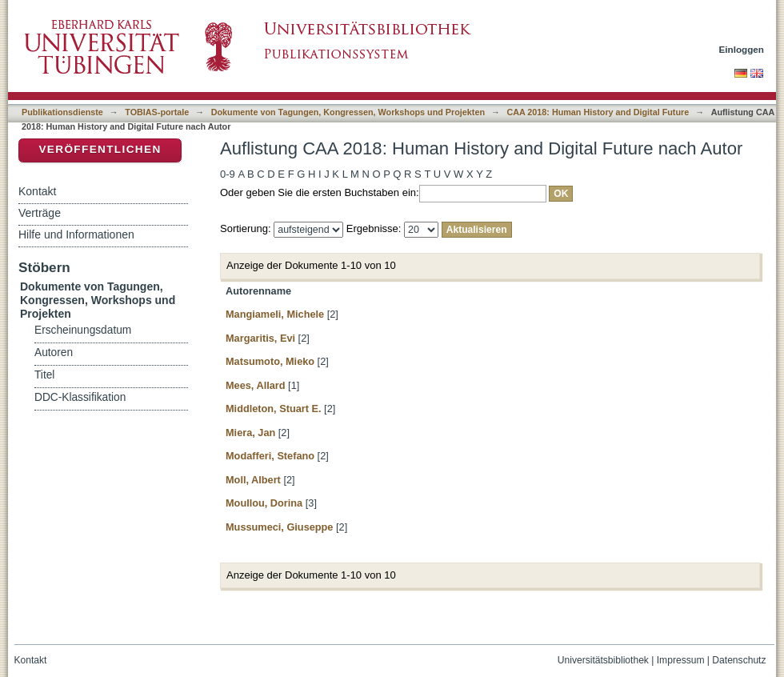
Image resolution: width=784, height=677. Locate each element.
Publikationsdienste (62, 112)
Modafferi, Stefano (270, 456)
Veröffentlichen (100, 149)
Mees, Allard (256, 385)
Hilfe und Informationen (76, 234)
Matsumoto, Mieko (270, 361)
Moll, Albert (253, 480)
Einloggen (742, 49)
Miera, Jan (250, 433)
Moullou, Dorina (264, 503)
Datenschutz (739, 660)
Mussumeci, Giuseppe (279, 527)
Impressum (681, 660)
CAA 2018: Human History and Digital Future (598, 112)
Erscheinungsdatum (83, 330)
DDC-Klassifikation (80, 397)
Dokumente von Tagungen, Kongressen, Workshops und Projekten (348, 112)
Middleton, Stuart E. (274, 409)
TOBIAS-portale (157, 112)
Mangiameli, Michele (275, 314)
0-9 (228, 174)
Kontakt (37, 191)
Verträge (40, 213)
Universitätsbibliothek (603, 660)
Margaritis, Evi (260, 338)
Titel (44, 375)
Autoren (54, 353)
